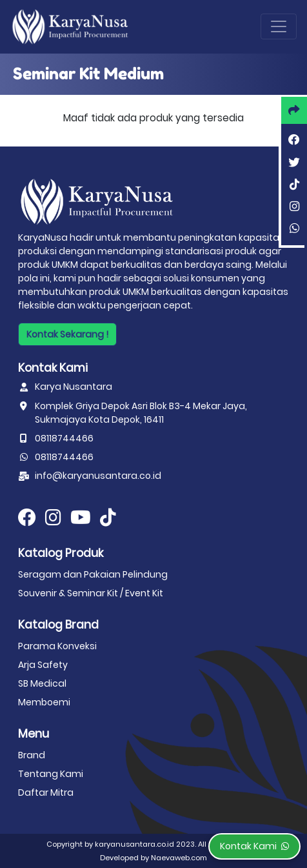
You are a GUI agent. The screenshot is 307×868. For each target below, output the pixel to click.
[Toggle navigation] (279, 26)
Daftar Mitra (46, 792)
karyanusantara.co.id (134, 844)
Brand (32, 755)
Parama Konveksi (57, 646)
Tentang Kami (51, 774)
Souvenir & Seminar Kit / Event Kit (91, 593)
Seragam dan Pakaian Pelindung (93, 574)
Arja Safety (43, 665)
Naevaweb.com (179, 858)
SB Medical (42, 683)
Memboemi (44, 702)
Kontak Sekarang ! (67, 334)
